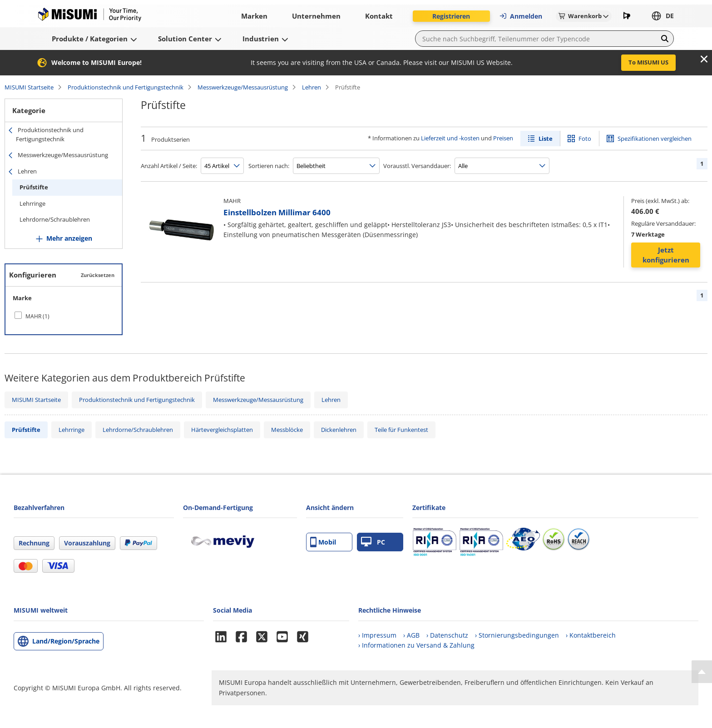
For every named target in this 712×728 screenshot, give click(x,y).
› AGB (411, 635)
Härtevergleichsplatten (222, 430)
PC (373, 542)
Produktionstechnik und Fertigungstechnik (126, 87)
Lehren (311, 87)
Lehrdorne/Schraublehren (55, 219)
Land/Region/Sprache (66, 641)
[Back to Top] (702, 672)
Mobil (323, 542)
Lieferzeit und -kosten (450, 138)
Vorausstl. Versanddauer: (417, 166)
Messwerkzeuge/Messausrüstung (243, 87)
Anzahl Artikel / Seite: (169, 166)
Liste (546, 139)
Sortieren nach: (269, 166)
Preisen (503, 138)
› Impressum (377, 635)
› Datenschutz (447, 635)
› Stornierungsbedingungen (517, 635)
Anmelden (521, 16)
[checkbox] (64, 316)
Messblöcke (287, 430)
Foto (585, 139)
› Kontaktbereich (591, 635)
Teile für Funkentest (401, 430)
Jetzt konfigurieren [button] (666, 255)
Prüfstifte (34, 187)
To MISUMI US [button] (648, 62)
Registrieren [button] (451, 16)
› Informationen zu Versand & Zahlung (416, 645)
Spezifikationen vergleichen (655, 139)
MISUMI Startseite (29, 87)
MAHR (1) (37, 316)
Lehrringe (32, 203)
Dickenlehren (339, 430)
